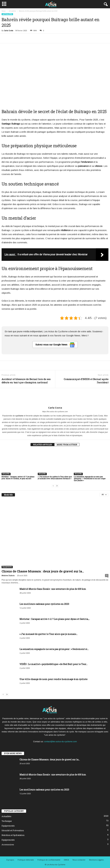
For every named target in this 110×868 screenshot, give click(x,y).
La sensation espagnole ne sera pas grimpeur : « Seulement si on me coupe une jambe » (90, 478)
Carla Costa (8, 31)
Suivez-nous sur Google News (55, 345)
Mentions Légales (96, 860)
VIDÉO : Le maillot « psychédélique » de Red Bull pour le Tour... (54, 664)
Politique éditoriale (26, 860)
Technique (7, 821)
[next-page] (57, 486)
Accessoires (8, 845)
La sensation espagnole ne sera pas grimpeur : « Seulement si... (54, 649)
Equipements (7, 567)
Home (4, 11)
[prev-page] (53, 486)
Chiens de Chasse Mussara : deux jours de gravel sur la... (43, 571)
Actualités (12, 11)
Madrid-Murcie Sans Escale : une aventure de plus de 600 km (53, 589)
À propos (10, 860)
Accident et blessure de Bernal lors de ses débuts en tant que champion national (26, 381)
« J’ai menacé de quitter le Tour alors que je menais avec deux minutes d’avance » (55, 478)
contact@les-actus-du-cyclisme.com (60, 742)
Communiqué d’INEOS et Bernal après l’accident (86, 381)
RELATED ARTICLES (42, 445)
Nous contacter (79, 860)
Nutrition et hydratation (13, 835)
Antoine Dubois (8, 576)
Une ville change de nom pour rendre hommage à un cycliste (54, 679)
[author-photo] (55, 397)
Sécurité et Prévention (13, 830)
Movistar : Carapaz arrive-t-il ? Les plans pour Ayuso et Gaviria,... (55, 619)
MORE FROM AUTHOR (67, 445)
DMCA (66, 860)
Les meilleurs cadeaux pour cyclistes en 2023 (44, 604)
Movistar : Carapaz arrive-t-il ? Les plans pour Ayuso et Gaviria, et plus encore (18, 478)
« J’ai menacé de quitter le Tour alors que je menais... (49, 634)
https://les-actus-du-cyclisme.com (55, 412)
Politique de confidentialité (49, 860)
